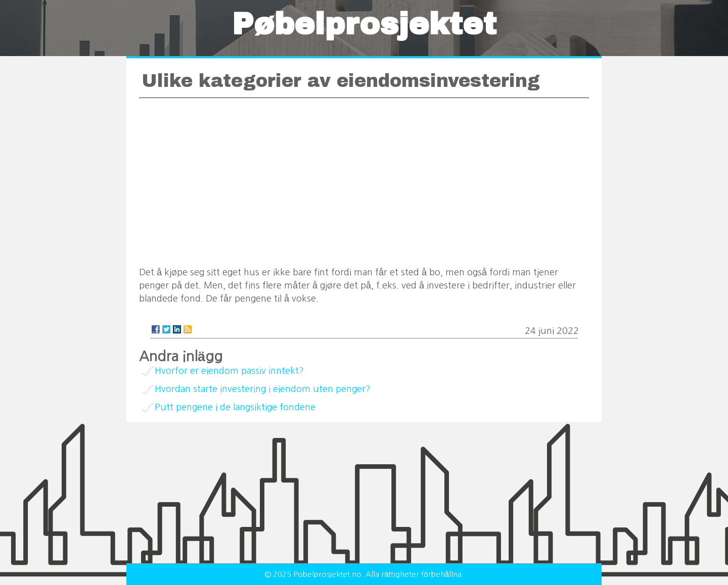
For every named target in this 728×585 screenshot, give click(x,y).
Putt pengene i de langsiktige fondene (235, 407)
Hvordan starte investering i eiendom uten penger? (263, 389)
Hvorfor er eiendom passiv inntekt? (229, 371)
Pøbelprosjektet (364, 24)
